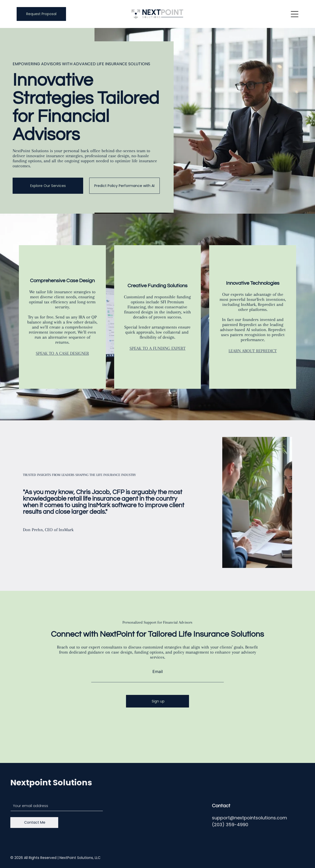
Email (158, 671)
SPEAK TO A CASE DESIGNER (62, 353)
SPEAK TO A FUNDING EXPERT (157, 348)
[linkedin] (300, 858)
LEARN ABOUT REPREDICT (253, 351)
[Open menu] (295, 14)
